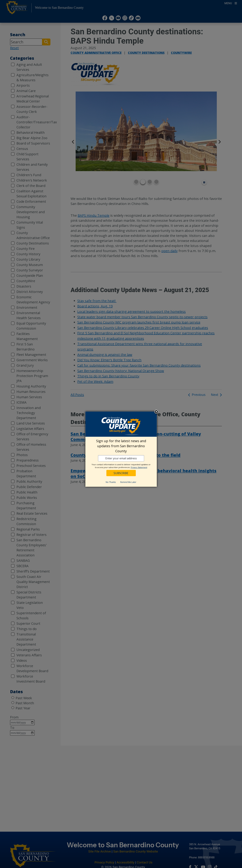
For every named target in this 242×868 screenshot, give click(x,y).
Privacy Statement (139, 467)
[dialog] (121, 449)
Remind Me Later (128, 482)
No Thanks (111, 482)
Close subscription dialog (156, 412)
